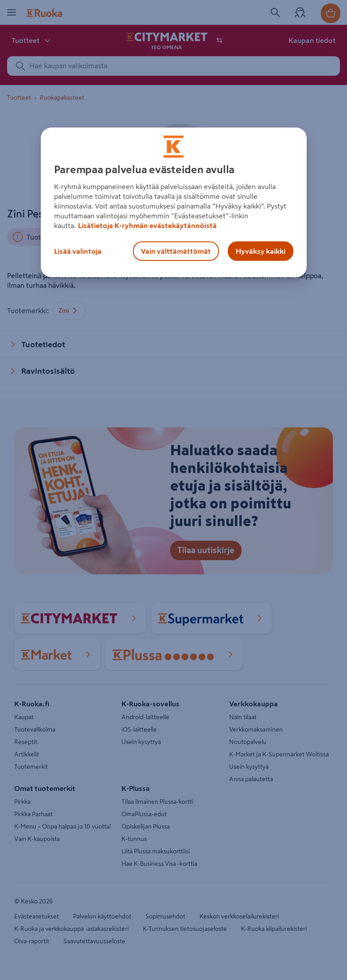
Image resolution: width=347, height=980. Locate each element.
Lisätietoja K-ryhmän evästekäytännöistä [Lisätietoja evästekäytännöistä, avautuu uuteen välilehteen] (147, 225)
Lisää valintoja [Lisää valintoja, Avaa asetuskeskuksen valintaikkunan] (78, 251)
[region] (174, 202)
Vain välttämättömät (176, 251)
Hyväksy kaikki (261, 251)
